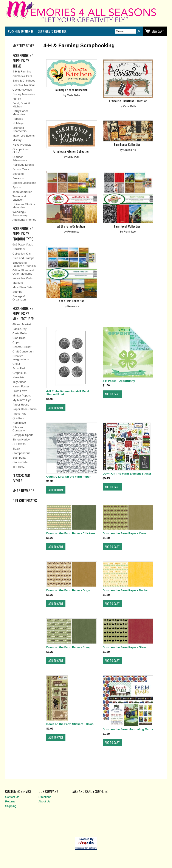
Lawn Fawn (20, 391)
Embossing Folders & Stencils (24, 264)
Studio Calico (21, 462)
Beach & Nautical (23, 85)
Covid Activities (22, 90)
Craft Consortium (23, 351)
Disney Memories (24, 94)
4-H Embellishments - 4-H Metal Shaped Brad (68, 393)
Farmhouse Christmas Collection (127, 101)
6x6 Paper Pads (23, 245)
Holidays (18, 123)
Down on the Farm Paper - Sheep (69, 647)
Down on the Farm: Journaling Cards (128, 729)
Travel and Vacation (19, 198)
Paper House (21, 405)
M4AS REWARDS (23, 491)
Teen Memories (22, 192)
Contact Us (12, 797)
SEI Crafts (19, 444)
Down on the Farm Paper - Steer (124, 647)
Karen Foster (21, 386)
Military (17, 140)
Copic (16, 342)
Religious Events (23, 165)
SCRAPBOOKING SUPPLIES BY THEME (23, 61)
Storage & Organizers (19, 298)
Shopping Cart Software (86, 848)
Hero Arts (19, 377)
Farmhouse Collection (127, 144)
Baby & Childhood (24, 81)
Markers (18, 283)
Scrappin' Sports (23, 435)
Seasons (18, 178)
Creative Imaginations (21, 358)
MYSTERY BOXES (23, 46)
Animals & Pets (22, 76)
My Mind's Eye (22, 400)
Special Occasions (24, 183)
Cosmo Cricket (22, 347)
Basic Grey (19, 329)
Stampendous (21, 453)
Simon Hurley (21, 440)
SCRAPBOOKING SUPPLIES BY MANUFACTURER (23, 314)
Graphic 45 (19, 373)
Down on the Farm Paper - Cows (125, 533)
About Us (44, 801)
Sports (17, 187)
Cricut (16, 364)
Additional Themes (24, 220)
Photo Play (19, 414)
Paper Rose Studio (25, 409)
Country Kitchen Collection (71, 90)
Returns (10, 801)
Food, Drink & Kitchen (21, 105)
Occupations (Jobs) (20, 151)
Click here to (21, 31)
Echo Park (19, 368)
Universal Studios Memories (24, 206)
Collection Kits (22, 254)
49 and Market (22, 324)
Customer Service (18, 791)
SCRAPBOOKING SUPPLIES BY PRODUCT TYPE (23, 234)
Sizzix (16, 449)
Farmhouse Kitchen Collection (71, 151)
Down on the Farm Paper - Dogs (68, 590)
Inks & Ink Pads (22, 278)
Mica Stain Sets (22, 287)
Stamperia (19, 458)
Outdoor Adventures (20, 159)
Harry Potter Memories (20, 113)
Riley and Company (19, 429)
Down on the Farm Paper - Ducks (125, 590)
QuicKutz (18, 418)
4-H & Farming (22, 72)
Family (17, 99)
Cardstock (19, 249)
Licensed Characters (19, 129)
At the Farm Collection (71, 226)
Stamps (17, 292)
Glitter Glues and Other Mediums (23, 272)
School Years (21, 169)
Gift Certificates (25, 501)
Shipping (11, 806)
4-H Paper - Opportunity (119, 381)
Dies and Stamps (23, 258)
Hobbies (18, 119)
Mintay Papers (22, 395)
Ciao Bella (19, 338)
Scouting (18, 174)
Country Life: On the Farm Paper (68, 477)
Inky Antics (19, 382)
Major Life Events (24, 136)
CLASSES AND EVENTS (21, 478)
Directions (45, 797)
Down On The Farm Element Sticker (127, 474)
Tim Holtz (19, 467)
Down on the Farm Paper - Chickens (71, 533)
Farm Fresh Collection (127, 226)
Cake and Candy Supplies (89, 791)
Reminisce (19, 423)
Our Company (48, 791)
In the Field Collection (71, 301)
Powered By (86, 839)
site (86, 843)
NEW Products (22, 145)
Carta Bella (20, 333)
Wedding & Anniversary (20, 214)
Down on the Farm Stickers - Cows (70, 724)
